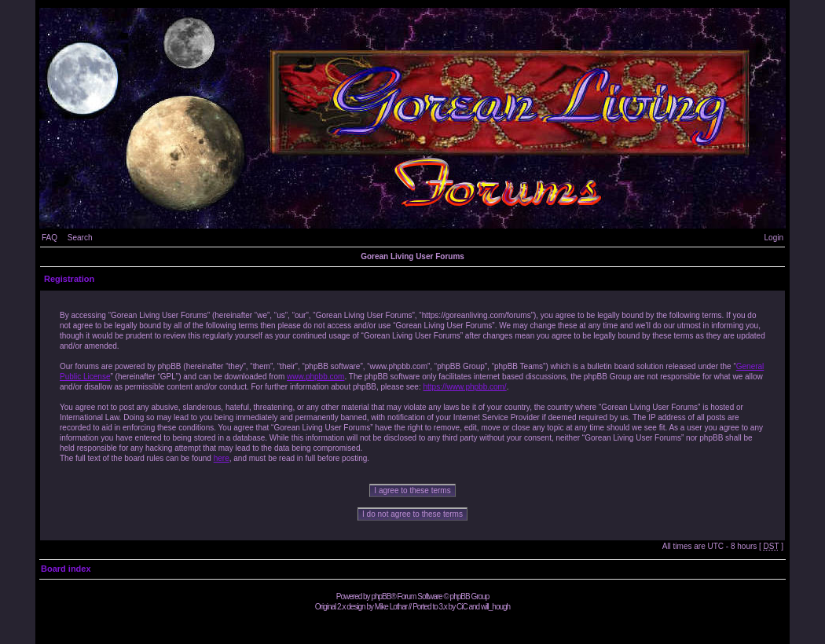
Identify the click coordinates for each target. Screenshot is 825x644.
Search (80, 238)
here (222, 458)
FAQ (49, 238)
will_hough (495, 607)
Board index (66, 569)
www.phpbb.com (315, 377)
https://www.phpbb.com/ (464, 387)
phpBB (381, 596)
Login (774, 238)
